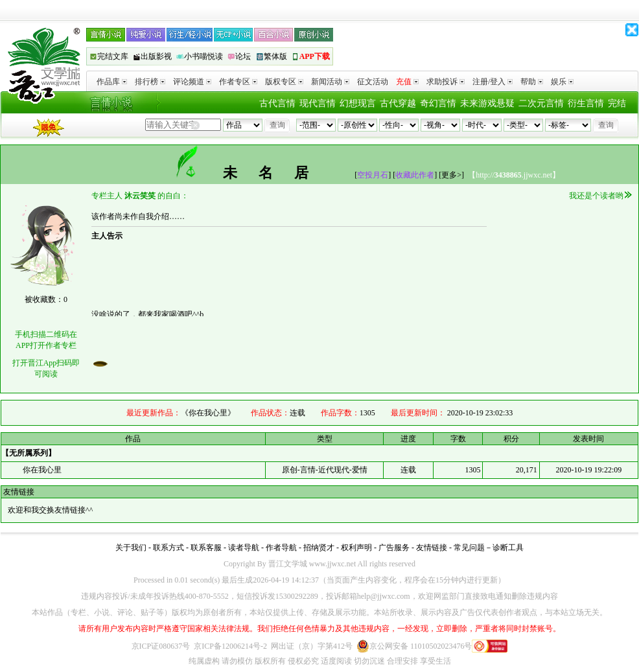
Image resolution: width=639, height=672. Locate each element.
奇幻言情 (438, 103)
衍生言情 (586, 103)
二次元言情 (541, 103)
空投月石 (373, 175)
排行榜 (150, 82)
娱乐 (562, 82)
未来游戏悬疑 (487, 103)
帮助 (532, 82)
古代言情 (277, 103)
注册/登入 (493, 82)
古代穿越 (398, 103)
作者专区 (238, 82)
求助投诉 (446, 82)
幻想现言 (358, 103)
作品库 (112, 82)
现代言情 (318, 103)
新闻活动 (330, 82)
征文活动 (373, 82)
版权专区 (284, 82)
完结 (617, 103)
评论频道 (192, 82)
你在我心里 (42, 470)
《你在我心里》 (208, 413)
